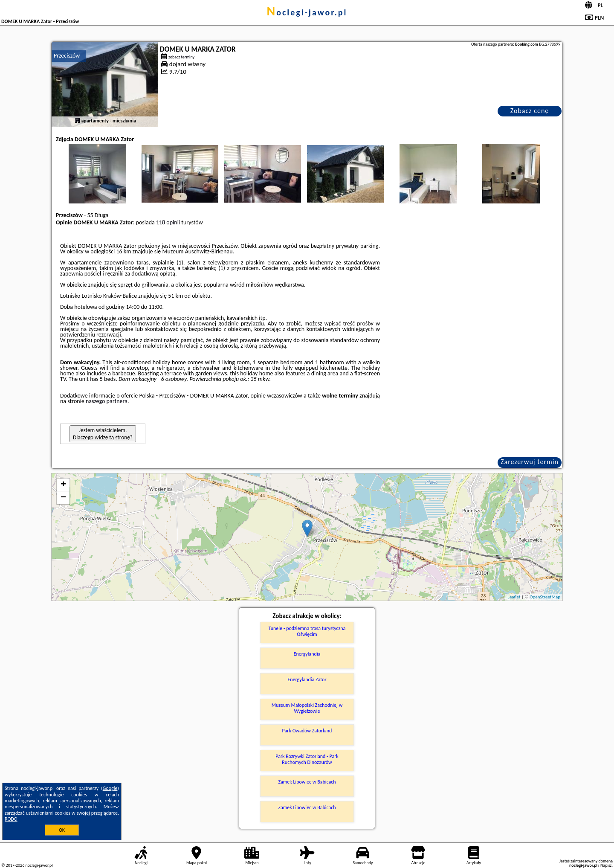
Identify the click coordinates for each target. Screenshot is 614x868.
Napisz (606, 865)
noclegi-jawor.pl (307, 12)
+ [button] (63, 485)
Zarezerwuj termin (530, 462)
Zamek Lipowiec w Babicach (307, 782)
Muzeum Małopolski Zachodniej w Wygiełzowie (307, 708)
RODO (11, 819)
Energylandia (307, 654)
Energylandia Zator (307, 679)
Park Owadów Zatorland (307, 731)
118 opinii (168, 222)
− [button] (63, 498)
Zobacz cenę (530, 111)
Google (110, 788)
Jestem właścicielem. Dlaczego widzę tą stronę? (103, 434)
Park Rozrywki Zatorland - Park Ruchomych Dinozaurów (307, 759)
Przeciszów (67, 56)
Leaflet (514, 597)
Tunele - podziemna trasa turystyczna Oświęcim (307, 631)
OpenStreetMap (545, 597)
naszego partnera (107, 401)
